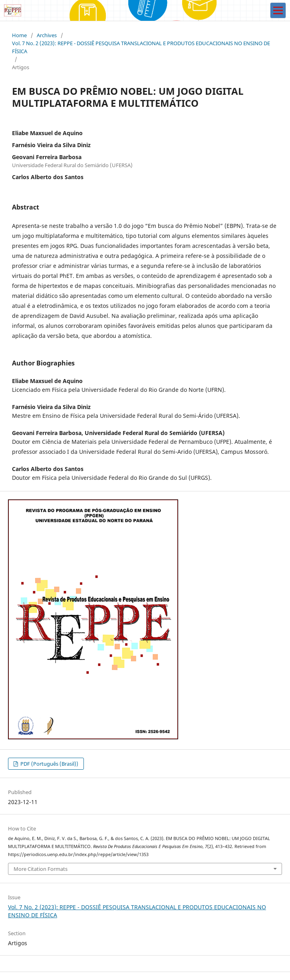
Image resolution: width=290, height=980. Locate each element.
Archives (47, 35)
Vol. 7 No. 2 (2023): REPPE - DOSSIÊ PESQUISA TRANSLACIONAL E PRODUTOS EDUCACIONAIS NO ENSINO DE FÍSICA (141, 47)
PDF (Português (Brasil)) (49, 764)
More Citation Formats (41, 869)
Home (19, 35)
